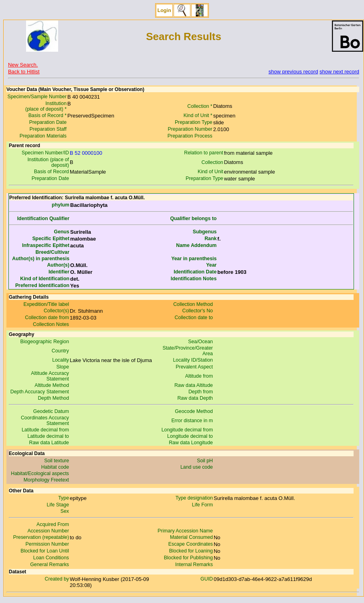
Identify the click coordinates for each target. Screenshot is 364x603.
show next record (339, 72)
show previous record (293, 72)
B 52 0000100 (86, 153)
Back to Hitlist (24, 72)
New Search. (23, 65)
